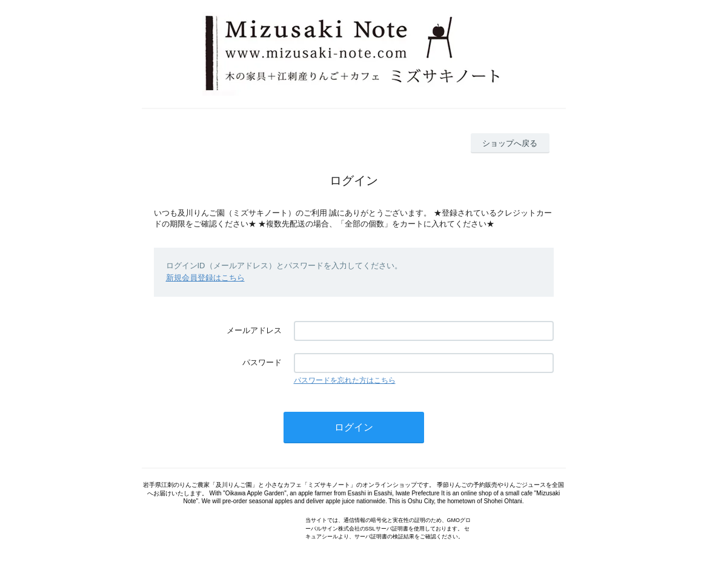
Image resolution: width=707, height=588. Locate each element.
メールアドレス (254, 330)
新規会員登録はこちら (205, 278)
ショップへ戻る (510, 143)
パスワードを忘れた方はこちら (345, 380)
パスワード (262, 362)
